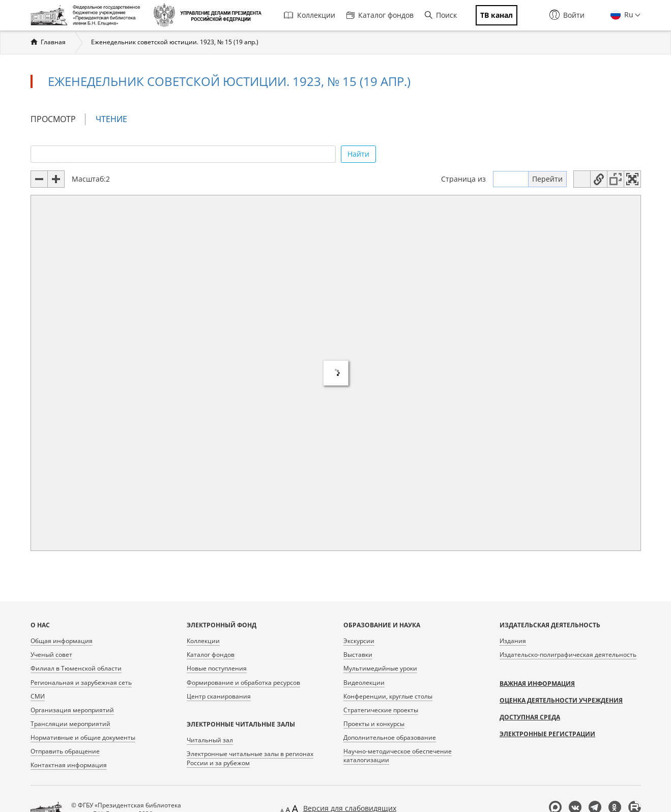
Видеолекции (364, 683)
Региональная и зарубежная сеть (81, 683)
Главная (53, 42)
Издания (513, 641)
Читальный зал (210, 740)
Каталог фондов (380, 15)
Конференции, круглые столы (388, 696)
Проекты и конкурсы (374, 724)
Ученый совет (51, 655)
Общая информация (62, 641)
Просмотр (53, 119)
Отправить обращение (65, 751)
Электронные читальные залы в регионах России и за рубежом (250, 758)
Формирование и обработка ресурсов (243, 683)
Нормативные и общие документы (83, 737)
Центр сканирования (219, 696)
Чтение (116, 119)
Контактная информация (69, 765)
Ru (628, 14)
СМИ (38, 696)
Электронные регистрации (547, 734)
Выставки (358, 655)
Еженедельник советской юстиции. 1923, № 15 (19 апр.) (175, 42)
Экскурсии (359, 641)
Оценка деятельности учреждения (561, 700)
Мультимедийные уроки (380, 668)
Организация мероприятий (72, 710)
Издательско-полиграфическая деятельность (568, 655)
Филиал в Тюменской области (76, 668)
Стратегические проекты (381, 710)
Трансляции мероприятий (70, 724)
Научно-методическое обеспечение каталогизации (398, 756)
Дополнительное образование (390, 737)
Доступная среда (530, 717)
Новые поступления (217, 668)
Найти (358, 154)
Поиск (441, 15)
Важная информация (537, 684)
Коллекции (310, 15)
